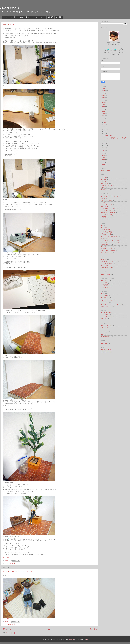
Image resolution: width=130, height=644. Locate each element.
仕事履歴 (59, 17)
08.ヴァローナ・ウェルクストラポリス (111, 240)
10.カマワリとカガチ (106, 215)
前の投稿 (93, 629)
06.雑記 (103, 187)
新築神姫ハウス (9, 25)
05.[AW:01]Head (105, 302)
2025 (104, 91)
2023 (104, 95)
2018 (104, 107)
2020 (104, 102)
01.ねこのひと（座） (106, 326)
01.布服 (103, 294)
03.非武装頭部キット (106, 285)
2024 (104, 93)
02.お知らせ (104, 179)
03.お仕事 (103, 181)
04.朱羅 (103, 202)
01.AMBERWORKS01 (106, 350)
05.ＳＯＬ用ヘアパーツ (107, 205)
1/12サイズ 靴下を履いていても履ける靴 (18, 571)
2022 (104, 98)
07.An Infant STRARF (106, 238)
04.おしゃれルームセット (107, 300)
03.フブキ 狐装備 (105, 230)
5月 (105, 134)
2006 (104, 164)
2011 (104, 153)
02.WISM (103, 198)
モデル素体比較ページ (26, 17)
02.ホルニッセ (104, 328)
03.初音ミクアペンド (106, 317)
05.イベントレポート (106, 185)
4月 (105, 141)
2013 (104, 118)
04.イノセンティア (106, 287)
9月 (105, 125)
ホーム (5, 17)
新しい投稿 (7, 629)
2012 (104, 151)
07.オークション (105, 190)
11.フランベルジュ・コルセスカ (109, 246)
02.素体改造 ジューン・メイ (109, 261)
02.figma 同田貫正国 (106, 336)
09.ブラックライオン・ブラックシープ (111, 242)
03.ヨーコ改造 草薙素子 (107, 263)
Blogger (86, 640)
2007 (104, 162)
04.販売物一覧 (104, 183)
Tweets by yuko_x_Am (106, 170)
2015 (104, 114)
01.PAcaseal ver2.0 (106, 313)
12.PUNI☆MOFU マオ (106, 219)
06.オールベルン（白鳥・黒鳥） (109, 236)
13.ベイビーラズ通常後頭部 (108, 251)
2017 (104, 109)
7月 (105, 129)
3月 (105, 143)
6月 (105, 132)
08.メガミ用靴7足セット (107, 211)
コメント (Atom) (10, 633)
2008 (104, 160)
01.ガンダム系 (104, 343)
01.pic (102, 226)
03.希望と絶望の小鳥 (106, 200)
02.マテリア (104, 283)
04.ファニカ (104, 319)
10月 (105, 122)
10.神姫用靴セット (106, 244)
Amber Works (9, 8)
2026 (104, 88)
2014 (104, 116)
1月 (105, 148)
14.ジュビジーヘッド (106, 253)
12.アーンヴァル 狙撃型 (107, 249)
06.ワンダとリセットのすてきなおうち (111, 304)
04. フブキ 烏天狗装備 (107, 232)
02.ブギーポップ (105, 315)
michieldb (71, 640)
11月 (105, 120)
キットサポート (40, 17)
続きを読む (6, 558)
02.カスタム (104, 228)
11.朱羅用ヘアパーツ (106, 217)
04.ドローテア (104, 265)
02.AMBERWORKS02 (106, 352)
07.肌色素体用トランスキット (109, 209)
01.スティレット (105, 281)
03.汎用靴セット (105, 298)
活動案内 (51, 17)
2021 (104, 100)
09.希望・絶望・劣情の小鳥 (108, 213)
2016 (104, 111)
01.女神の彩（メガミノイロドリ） (110, 196)
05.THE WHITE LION (106, 267)
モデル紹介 (14, 17)
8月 (105, 127)
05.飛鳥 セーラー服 (106, 234)
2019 (104, 104)
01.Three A (103, 334)
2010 (104, 155)
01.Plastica (103, 259)
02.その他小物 (11, 563)
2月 (105, 145)
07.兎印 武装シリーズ (107, 306)
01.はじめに (104, 177)
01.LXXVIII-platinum (106, 274)
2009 (104, 157)
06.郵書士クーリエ (106, 207)
